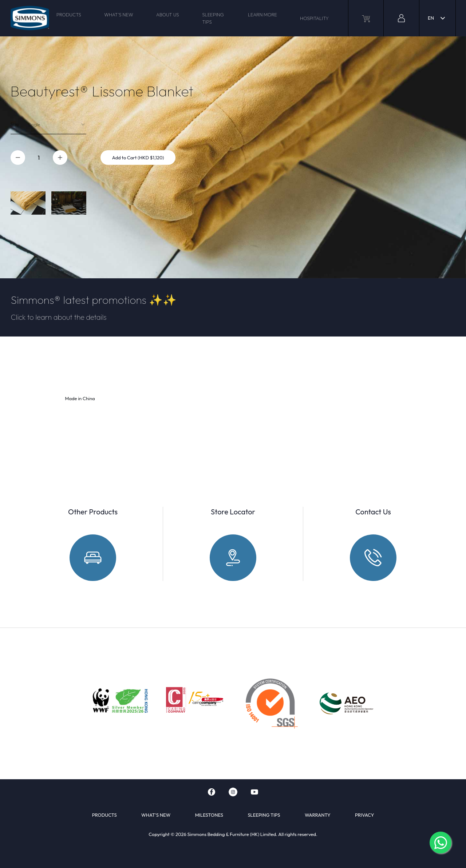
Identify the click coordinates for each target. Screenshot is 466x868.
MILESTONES (209, 815)
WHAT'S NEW (119, 15)
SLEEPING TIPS (213, 18)
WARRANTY (318, 815)
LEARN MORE (263, 15)
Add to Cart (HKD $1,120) (138, 158)
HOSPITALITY (314, 18)
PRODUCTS (69, 15)
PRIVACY (364, 815)
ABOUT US (167, 15)
